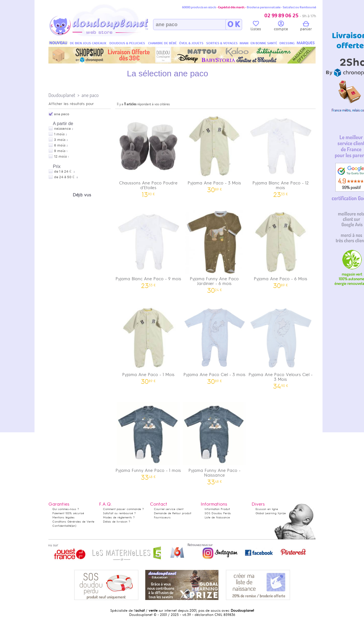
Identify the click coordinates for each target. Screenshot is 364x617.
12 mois (60, 157)
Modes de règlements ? (119, 517)
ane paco (90, 95)
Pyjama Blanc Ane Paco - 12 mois (281, 154)
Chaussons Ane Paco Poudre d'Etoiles (148, 154)
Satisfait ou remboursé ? (119, 513)
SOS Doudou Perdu (218, 513)
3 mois (60, 140)
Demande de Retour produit (173, 513)
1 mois (59, 134)
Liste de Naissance (217, 517)
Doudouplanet (62, 95)
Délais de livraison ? (117, 522)
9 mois (60, 151)
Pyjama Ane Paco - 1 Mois (148, 343)
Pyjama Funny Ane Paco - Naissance (215, 442)
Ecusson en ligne (267, 509)
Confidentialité (62, 526)
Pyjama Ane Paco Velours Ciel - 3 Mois (281, 346)
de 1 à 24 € (64, 172)
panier (306, 27)
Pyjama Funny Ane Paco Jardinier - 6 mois (215, 250)
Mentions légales (63, 517)
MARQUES (306, 43)
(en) (74, 526)
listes (256, 27)
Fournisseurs (162, 517)
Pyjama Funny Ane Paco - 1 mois (148, 439)
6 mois (60, 145)
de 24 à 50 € (66, 177)
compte (281, 27)
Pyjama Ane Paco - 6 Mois (281, 247)
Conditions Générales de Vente (73, 522)
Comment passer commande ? (123, 509)
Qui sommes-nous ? (66, 509)
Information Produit (217, 509)
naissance (62, 129)
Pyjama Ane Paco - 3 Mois (215, 152)
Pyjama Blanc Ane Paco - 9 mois (148, 247)
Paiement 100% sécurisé (68, 513)
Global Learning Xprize (271, 513)
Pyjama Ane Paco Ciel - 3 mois (215, 343)
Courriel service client (169, 509)
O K (234, 25)
